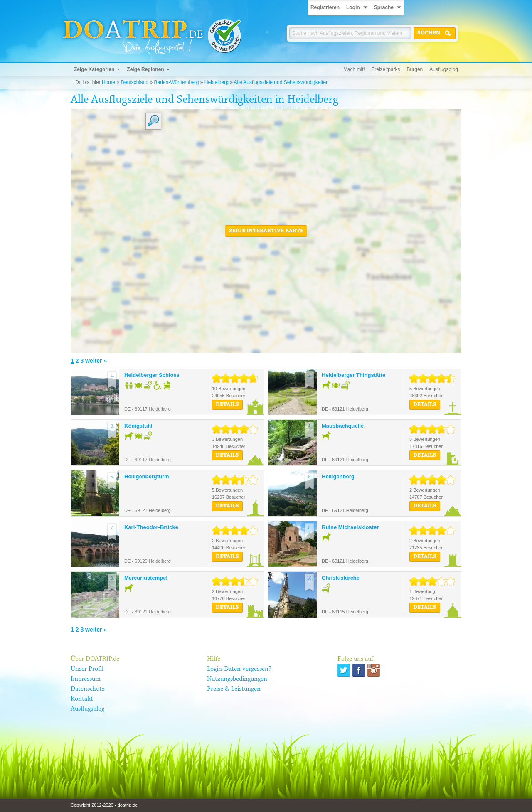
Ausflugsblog (444, 69)
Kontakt (82, 699)
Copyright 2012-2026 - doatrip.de (104, 805)
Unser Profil (87, 669)
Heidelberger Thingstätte (353, 375)
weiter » (96, 361)
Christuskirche (341, 578)
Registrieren (325, 7)
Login (353, 7)
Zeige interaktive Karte (266, 231)
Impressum (86, 679)
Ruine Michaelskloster (350, 527)
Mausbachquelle (343, 426)
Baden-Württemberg (176, 82)
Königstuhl (138, 426)
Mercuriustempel (146, 578)
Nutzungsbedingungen (237, 679)
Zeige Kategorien (94, 69)
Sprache (384, 7)
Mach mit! (354, 69)
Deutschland (134, 82)
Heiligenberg (338, 476)
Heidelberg (217, 82)
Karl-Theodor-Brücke (151, 527)
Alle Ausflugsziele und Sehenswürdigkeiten (281, 82)
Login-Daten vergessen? (239, 669)
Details (227, 405)
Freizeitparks (386, 69)
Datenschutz (88, 689)
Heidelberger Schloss (152, 375)
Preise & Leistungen (234, 689)
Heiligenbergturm (147, 476)
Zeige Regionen (145, 69)
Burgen (415, 69)
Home (108, 82)
